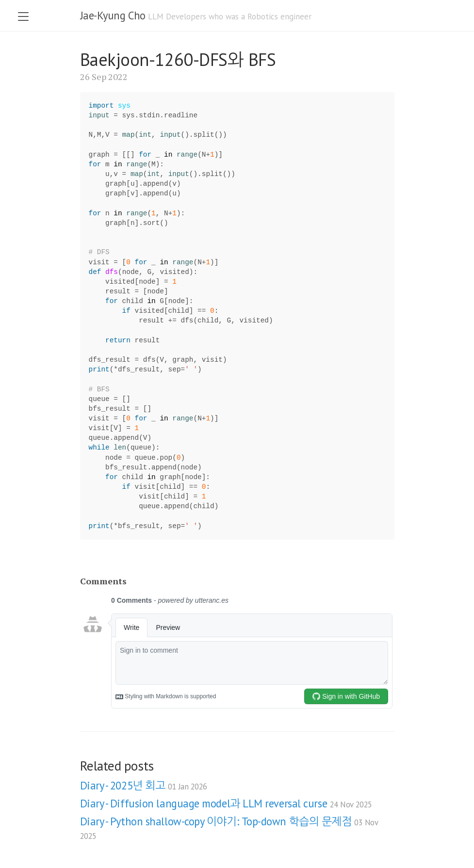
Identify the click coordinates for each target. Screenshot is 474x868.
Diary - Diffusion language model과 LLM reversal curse (226, 803)
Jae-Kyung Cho (113, 15)
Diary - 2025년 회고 (144, 785)
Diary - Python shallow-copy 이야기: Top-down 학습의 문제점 (229, 828)
